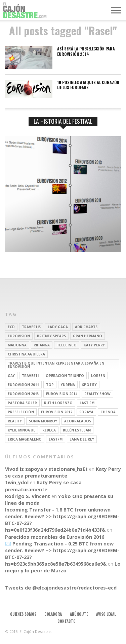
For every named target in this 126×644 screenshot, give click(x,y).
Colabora (53, 614)
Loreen (98, 376)
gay (11, 376)
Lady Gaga (58, 327)
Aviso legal (106, 614)
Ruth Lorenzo (58, 403)
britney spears (51, 336)
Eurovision (19, 336)
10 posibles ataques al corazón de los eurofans (88, 85)
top (50, 385)
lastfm (56, 439)
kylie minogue (22, 430)
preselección (21, 412)
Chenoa (108, 412)
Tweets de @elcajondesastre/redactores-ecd (61, 588)
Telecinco (67, 345)
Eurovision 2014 (62, 394)
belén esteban (77, 430)
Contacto (67, 621)
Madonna (17, 345)
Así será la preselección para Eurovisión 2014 (86, 51)
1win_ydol (17, 482)
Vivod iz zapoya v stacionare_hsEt (46, 469)
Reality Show (97, 394)
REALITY (15, 421)
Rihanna (42, 345)
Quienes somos (23, 614)
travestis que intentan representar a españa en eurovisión (56, 365)
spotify (89, 385)
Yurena (68, 385)
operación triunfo (65, 376)
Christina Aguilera (26, 354)
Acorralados (78, 421)
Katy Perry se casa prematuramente (63, 472)
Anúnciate (79, 614)
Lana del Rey (82, 439)
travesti (30, 376)
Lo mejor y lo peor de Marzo (63, 567)
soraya (86, 412)
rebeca (49, 430)
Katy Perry (94, 345)
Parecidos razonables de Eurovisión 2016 (55, 537)
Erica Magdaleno (25, 439)
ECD (11, 327)
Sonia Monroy (43, 421)
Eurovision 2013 (23, 394)
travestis (31, 327)
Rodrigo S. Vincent (28, 496)
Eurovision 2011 (23, 385)
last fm (87, 403)
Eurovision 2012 (57, 412)
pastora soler (22, 403)
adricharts (86, 327)
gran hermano (88, 336)
